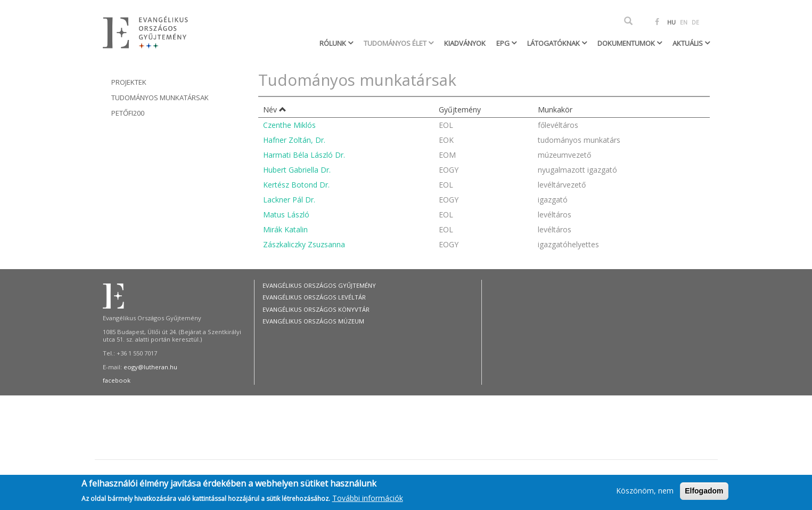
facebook (117, 380)
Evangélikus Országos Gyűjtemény (319, 285)
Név (275, 110)
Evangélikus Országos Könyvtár (316, 309)
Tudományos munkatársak (160, 98)
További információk (368, 500)
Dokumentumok (627, 43)
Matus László (286, 214)
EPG (504, 43)
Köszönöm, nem (645, 493)
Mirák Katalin (285, 229)
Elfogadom (704, 493)
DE (695, 22)
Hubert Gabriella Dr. (297, 170)
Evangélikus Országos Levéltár (314, 297)
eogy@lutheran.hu (150, 367)
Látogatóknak (554, 43)
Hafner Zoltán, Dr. (294, 140)
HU (671, 22)
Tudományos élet (396, 43)
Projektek (129, 82)
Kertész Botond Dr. (296, 185)
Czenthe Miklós (289, 125)
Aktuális (688, 43)
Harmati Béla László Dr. (304, 155)
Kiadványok (465, 43)
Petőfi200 (128, 113)
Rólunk (334, 43)
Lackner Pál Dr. (289, 200)
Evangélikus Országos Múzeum (313, 321)
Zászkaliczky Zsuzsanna (304, 244)
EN (684, 22)
